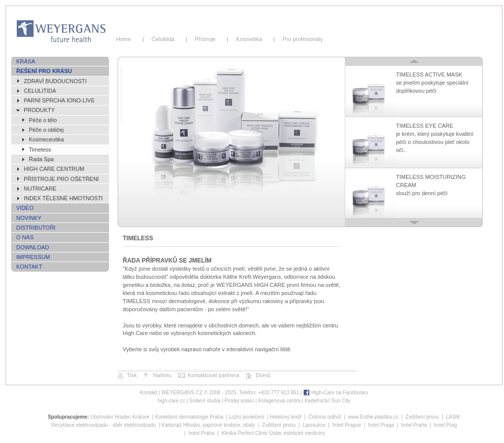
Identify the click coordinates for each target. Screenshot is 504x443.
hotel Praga (381, 425)
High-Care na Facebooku (340, 393)
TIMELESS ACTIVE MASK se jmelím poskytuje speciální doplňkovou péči (432, 83)
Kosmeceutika (46, 139)
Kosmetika (250, 39)
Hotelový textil (285, 417)
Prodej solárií (239, 401)
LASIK (453, 417)
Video (25, 208)
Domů (263, 375)
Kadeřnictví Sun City (328, 401)
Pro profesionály (301, 39)
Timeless (40, 150)
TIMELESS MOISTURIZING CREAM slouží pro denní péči (431, 185)
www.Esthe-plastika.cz (373, 417)
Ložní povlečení (246, 417)
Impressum (33, 257)
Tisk (132, 375)
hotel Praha (414, 425)
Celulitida (165, 39)
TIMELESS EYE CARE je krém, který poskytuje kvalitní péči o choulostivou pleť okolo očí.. (435, 138)
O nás (25, 237)
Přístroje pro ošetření (61, 179)
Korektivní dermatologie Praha (189, 417)
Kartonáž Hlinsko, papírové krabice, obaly (209, 425)
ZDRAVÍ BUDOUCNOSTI (55, 81)
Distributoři (36, 228)
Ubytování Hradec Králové (120, 417)
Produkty (39, 110)
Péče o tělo (43, 120)
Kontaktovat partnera (213, 375)
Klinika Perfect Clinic (245, 433)
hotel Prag (446, 425)
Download (33, 247)
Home (127, 39)
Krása (26, 61)
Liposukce (314, 425)
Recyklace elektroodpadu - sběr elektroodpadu (104, 425)
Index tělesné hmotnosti (63, 198)
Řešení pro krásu (44, 71)
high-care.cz (171, 401)
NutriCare (40, 189)
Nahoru (162, 375)
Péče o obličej (46, 130)
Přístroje (207, 39)
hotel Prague (347, 425)
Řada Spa (41, 159)
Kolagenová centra (279, 401)
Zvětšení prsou (422, 417)
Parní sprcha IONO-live (59, 100)
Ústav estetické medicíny (297, 433)
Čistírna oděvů (325, 417)
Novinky (29, 218)
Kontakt (29, 267)
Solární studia (205, 401)
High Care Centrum (54, 169)
